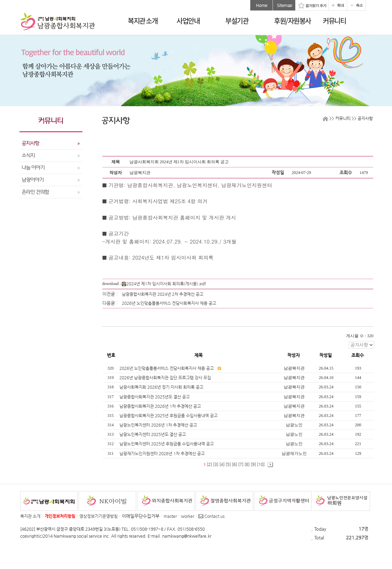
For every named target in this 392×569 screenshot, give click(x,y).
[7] (241, 464)
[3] (216, 464)
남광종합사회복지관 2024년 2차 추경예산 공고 (163, 294)
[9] (253, 464)
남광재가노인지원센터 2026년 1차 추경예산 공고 (163, 453)
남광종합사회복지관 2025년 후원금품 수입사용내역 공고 (169, 416)
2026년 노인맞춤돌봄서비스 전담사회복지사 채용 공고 (169, 303)
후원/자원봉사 (292, 21)
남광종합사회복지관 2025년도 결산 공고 (155, 397)
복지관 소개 (143, 21)
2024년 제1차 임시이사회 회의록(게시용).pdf (164, 284)
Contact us (211, 516)
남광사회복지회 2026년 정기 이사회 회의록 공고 (162, 387)
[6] (234, 464)
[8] (247, 464)
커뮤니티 (334, 21)
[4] (222, 464)
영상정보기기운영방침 (99, 516)
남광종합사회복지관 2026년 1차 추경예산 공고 (161, 406)
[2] (209, 464)
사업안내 (188, 21)
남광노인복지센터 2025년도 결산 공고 (153, 434)
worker (188, 516)
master (170, 516)
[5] (228, 464)
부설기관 (237, 21)
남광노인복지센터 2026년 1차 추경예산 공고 (159, 425)
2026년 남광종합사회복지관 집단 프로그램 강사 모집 (166, 378)
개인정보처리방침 (60, 516)
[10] (261, 464)
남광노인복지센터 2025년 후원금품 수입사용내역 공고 (167, 444)
